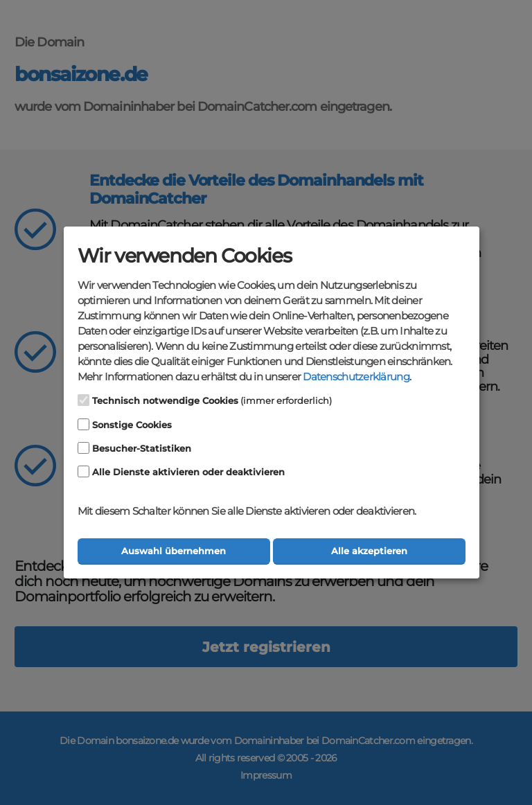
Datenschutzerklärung (356, 377)
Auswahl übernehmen (174, 551)
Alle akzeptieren (369, 551)
